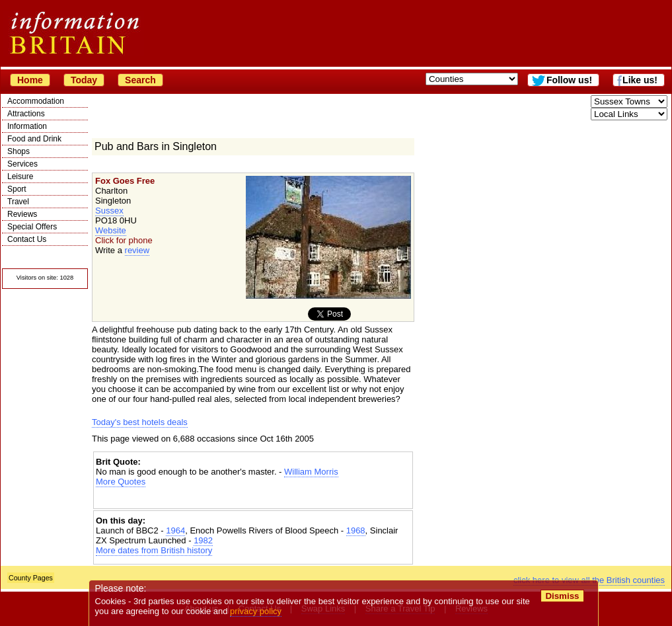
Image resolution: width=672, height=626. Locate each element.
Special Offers (32, 227)
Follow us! (569, 80)
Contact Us (27, 239)
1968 (356, 530)
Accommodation (36, 101)
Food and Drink (34, 139)
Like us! (640, 80)
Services (22, 164)
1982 (203, 540)
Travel (18, 202)
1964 (175, 530)
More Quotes (121, 482)
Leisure (20, 176)
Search (140, 80)
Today (84, 80)
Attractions (26, 114)
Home (30, 80)
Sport (17, 189)
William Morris (311, 472)
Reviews (22, 214)
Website (111, 230)
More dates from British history (154, 550)
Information (27, 126)
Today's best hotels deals (140, 422)
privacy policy (256, 611)
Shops (19, 151)
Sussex (109, 211)
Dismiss (562, 596)
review (137, 250)
